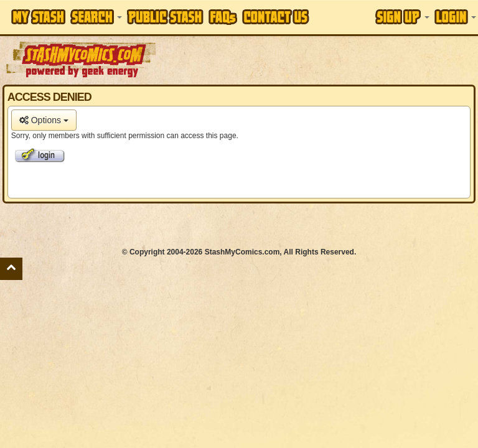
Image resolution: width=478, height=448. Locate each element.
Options (44, 120)
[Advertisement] (318, 59)
